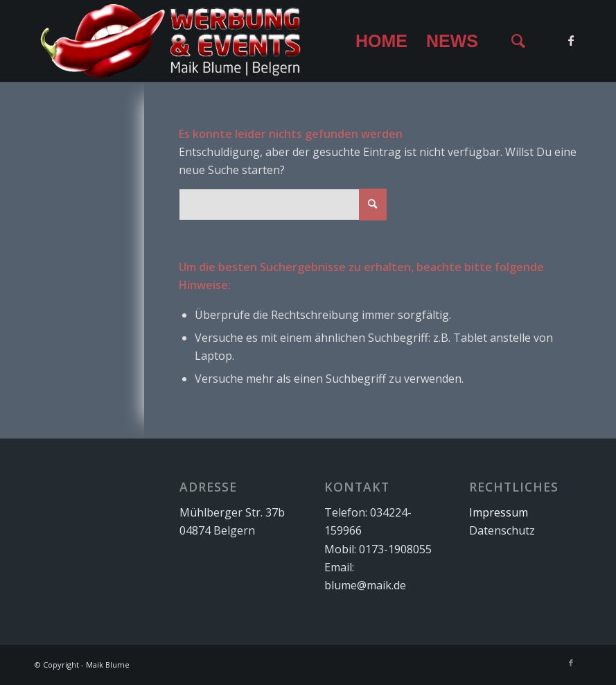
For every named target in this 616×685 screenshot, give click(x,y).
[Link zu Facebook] (571, 40)
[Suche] (518, 41)
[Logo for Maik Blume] (171, 41)
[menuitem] (381, 41)
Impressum (499, 512)
